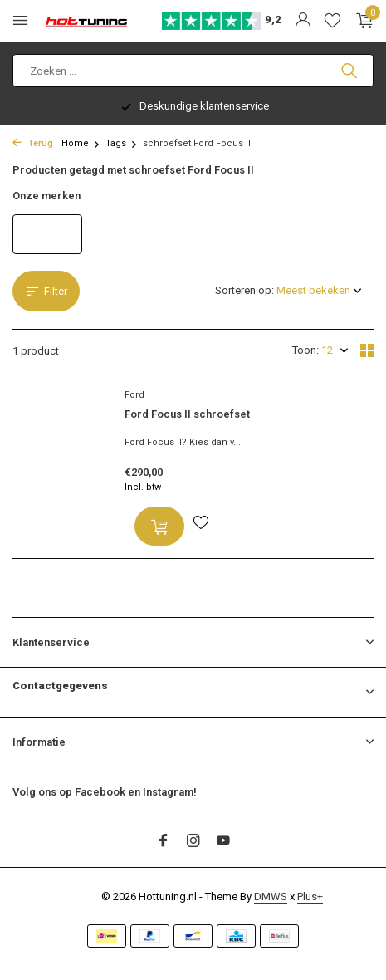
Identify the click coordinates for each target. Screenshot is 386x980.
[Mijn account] (303, 21)
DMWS (271, 897)
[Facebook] (164, 842)
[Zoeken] (193, 71)
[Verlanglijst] (332, 21)
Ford (134, 395)
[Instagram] (193, 842)
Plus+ (310, 897)
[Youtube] (223, 842)
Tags (122, 143)
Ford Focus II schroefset (187, 414)
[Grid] (367, 350)
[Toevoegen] (159, 526)
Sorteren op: (244, 290)
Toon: (305, 350)
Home (81, 143)
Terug (33, 143)
